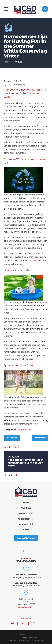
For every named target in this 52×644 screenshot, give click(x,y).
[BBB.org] (29, 623)
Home (26, 503)
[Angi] (40, 623)
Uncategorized (24, 430)
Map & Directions (26, 607)
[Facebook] (18, 623)
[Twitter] (34, 623)
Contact (26, 530)
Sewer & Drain (26, 513)
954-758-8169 (26, 561)
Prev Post (12, 438)
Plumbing (26, 508)
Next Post (40, 438)
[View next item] (17, 475)
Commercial (26, 524)
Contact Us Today (26, 538)
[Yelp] (23, 623)
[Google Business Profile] (12, 623)
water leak (36, 260)
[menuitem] (13, 640)
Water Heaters (26, 519)
